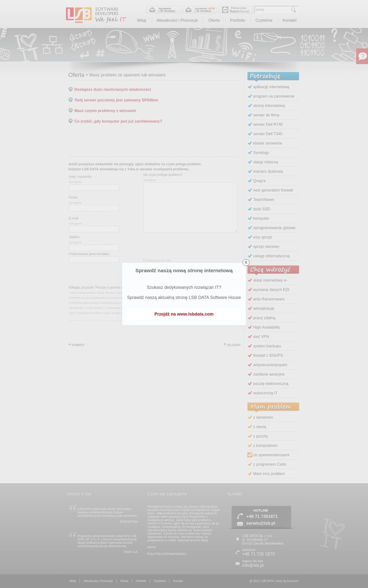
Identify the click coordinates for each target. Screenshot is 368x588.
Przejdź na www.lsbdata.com (184, 314)
